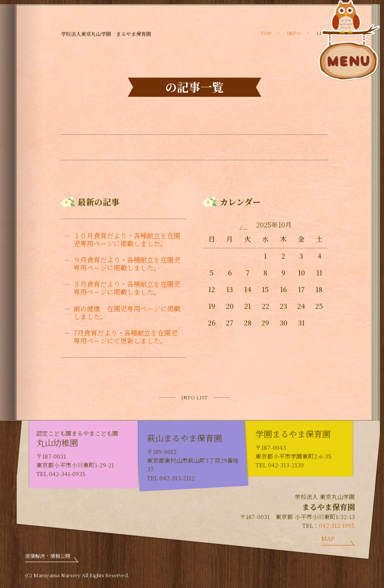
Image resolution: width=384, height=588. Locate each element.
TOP (266, 33)
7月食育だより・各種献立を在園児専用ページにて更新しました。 (125, 337)
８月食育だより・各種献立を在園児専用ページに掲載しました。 (127, 288)
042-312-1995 (337, 525)
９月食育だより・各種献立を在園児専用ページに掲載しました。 (127, 264)
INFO (294, 33)
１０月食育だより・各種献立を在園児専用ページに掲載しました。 (127, 240)
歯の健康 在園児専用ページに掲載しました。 (127, 313)
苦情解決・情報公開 (48, 556)
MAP (328, 538)
